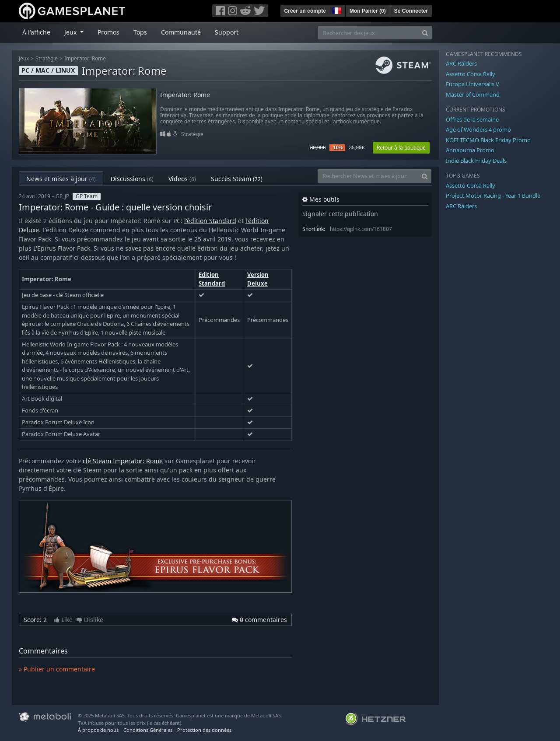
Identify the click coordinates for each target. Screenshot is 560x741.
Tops (140, 32)
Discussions (132, 179)
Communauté (181, 32)
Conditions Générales (148, 730)
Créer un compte (305, 11)
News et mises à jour (61, 179)
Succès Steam (237, 179)
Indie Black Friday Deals (476, 161)
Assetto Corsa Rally (471, 74)
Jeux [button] (71, 32)
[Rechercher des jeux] (368, 33)
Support (227, 32)
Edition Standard (212, 279)
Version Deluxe (258, 279)
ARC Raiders (461, 63)
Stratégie (47, 58)
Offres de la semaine (472, 119)
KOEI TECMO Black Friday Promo (488, 140)
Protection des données (204, 730)
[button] (336, 10)
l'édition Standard (210, 221)
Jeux (24, 58)
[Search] (425, 33)
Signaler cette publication (340, 214)
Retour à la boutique (401, 148)
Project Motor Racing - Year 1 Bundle (493, 196)
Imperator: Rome (85, 58)
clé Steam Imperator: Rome (123, 461)
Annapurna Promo (470, 150)
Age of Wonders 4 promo (478, 129)
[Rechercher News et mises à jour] (368, 176)
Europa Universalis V (472, 84)
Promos (108, 32)
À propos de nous (98, 730)
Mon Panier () (368, 11)
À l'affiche (36, 32)
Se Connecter (411, 11)
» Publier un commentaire (57, 669)
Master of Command (473, 94)
